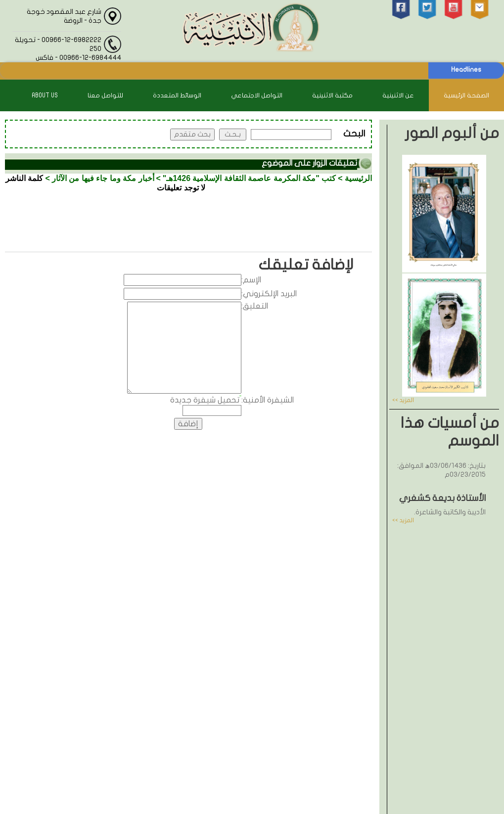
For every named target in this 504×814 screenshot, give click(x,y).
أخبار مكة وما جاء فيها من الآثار (103, 178)
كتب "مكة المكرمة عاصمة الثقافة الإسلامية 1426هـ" (249, 178)
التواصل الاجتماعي (257, 95)
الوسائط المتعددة (177, 95)
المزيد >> (403, 400)
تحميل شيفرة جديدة (205, 400)
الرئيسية (358, 178)
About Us (45, 95)
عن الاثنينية (398, 95)
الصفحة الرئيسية (466, 95)
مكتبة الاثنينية (332, 95)
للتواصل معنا (105, 95)
